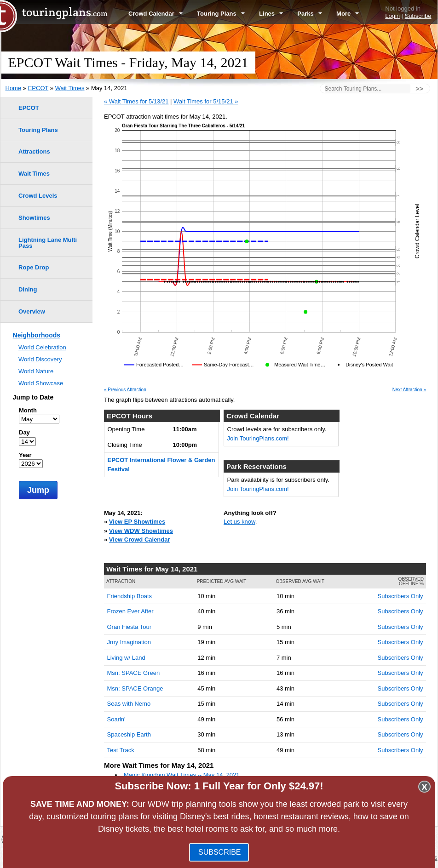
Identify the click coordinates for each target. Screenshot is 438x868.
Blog (200, 858)
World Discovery (40, 359)
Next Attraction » (409, 390)
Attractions (34, 151)
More (348, 14)
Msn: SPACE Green (134, 673)
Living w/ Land (126, 658)
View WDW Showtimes (141, 531)
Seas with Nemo (129, 704)
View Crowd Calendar (140, 540)
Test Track (121, 750)
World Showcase (41, 383)
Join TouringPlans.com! (258, 438)
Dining (28, 289)
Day (24, 432)
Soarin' (116, 719)
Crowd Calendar (156, 14)
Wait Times (70, 88)
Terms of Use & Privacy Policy (267, 858)
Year (25, 455)
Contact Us (422, 858)
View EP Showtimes (137, 522)
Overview (32, 311)
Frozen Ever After (130, 611)
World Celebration (42, 347)
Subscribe (418, 16)
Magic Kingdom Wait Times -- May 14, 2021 (182, 775)
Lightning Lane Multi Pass (48, 243)
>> (419, 89)
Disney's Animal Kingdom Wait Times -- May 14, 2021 (195, 802)
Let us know (239, 522)
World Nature (36, 371)
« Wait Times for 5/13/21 (136, 101)
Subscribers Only (401, 596)
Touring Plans (221, 14)
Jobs (396, 858)
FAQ (217, 858)
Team (319, 858)
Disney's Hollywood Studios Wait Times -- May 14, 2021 (198, 793)
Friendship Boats (130, 596)
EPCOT (38, 88)
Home (14, 88)
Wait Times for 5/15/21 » (206, 101)
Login (392, 16)
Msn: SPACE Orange (135, 688)
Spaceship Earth (129, 734)
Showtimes (34, 218)
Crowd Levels (38, 196)
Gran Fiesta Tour (130, 627)
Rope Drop (34, 267)
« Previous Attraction (125, 390)
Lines (271, 14)
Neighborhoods (37, 335)
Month (28, 410)
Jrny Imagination (129, 642)
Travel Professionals (358, 858)
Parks (310, 14)
